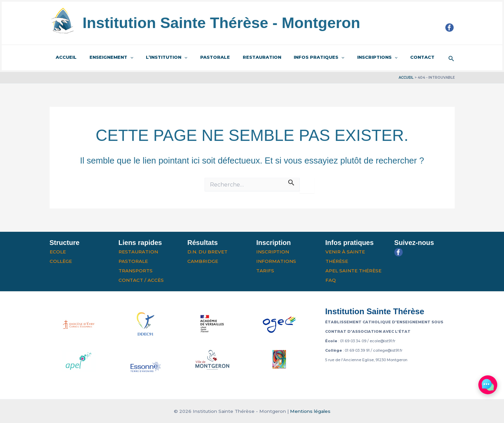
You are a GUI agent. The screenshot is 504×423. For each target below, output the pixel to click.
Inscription (273, 252)
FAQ (331, 280)
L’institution (157, 57)
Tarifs (265, 271)
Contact (393, 57)
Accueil (64, 57)
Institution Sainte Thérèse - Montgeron (222, 23)
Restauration (244, 57)
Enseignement (106, 57)
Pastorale (201, 57)
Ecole (58, 252)
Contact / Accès (141, 280)
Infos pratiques (297, 57)
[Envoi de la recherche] (291, 182)
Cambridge (203, 261)
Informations (276, 261)
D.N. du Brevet (207, 252)
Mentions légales (310, 411)
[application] (125, 57)
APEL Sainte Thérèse (353, 271)
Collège (61, 261)
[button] (451, 58)
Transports (136, 271)
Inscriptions (352, 57)
